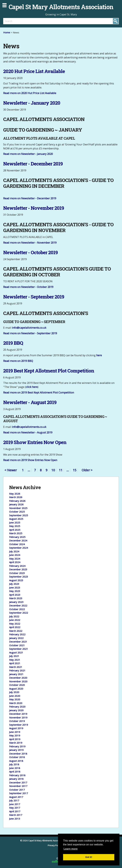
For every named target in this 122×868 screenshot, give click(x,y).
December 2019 (18, 714)
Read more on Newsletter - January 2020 (28, 154)
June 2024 (15, 555)
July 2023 (14, 584)
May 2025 (15, 526)
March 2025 (16, 533)
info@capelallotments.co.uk (29, 328)
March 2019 (16, 743)
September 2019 (19, 725)
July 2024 (14, 551)
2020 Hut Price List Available (34, 71)
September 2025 (19, 515)
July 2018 (14, 764)
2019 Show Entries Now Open (35, 442)
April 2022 (15, 627)
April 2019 (15, 739)
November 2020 (18, 681)
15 (75, 470)
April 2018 (15, 772)
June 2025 (15, 523)
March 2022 (16, 631)
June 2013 (15, 819)
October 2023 (17, 573)
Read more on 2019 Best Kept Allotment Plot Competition (39, 392)
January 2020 (16, 710)
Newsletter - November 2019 (34, 208)
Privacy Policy (55, 845)
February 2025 (17, 537)
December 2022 (18, 605)
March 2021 (16, 667)
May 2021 (15, 660)
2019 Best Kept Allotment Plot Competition (49, 371)
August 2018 (16, 761)
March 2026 (16, 497)
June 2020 (15, 696)
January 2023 (16, 602)
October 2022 (17, 609)
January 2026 (16, 504)
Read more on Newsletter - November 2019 (30, 243)
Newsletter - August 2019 (30, 402)
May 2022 (15, 624)
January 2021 (16, 674)
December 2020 (18, 678)
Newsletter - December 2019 (33, 164)
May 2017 (15, 808)
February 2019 (17, 746)
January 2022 (16, 638)
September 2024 (19, 548)
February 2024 (17, 566)
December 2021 (18, 642)
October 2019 (17, 721)
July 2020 (14, 692)
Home (7, 32)
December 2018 (18, 754)
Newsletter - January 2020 (32, 103)
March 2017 (16, 815)
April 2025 (15, 530)
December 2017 (18, 782)
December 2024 (18, 540)
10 (53, 470)
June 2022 (15, 620)
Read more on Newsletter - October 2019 (28, 287)
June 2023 (15, 587)
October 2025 (17, 512)
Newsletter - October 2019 (31, 252)
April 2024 (15, 562)
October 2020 (17, 685)
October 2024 (17, 544)
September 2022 (19, 613)
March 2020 (16, 703)
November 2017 (18, 786)
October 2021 (17, 645)
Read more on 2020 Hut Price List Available (30, 93)
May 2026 (15, 494)
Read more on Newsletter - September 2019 (30, 333)
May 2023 (15, 591)
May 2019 (15, 735)
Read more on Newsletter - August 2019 (28, 432)
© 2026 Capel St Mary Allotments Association (42, 841)
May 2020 (15, 699)
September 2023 (19, 577)
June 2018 (15, 768)
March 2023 (16, 598)
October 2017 (17, 790)
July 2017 (14, 800)
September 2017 (19, 793)
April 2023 (15, 595)
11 (61, 470)
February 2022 (17, 634)
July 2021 (14, 656)
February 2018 (17, 775)
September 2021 (19, 649)
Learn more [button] (71, 849)
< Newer (11, 470)
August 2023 (16, 580)
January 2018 (16, 779)
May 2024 (15, 559)
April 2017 (15, 811)
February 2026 (17, 501)
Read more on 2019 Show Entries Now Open (30, 460)
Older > (87, 470)
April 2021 (15, 663)
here (99, 355)
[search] (32, 21)
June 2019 (15, 732)
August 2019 (16, 728)
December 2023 (18, 569)
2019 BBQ (13, 343)
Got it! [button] (89, 857)
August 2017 (16, 797)
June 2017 (15, 804)
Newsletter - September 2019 (34, 297)
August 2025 (16, 519)
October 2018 (17, 757)
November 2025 (18, 508)
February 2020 (17, 707)
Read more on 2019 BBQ (18, 361)
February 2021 (17, 670)
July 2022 (14, 616)
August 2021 (16, 652)
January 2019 (16, 750)
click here (32, 387)
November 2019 (18, 717)
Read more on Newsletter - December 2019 (30, 198)
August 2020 (16, 689)
